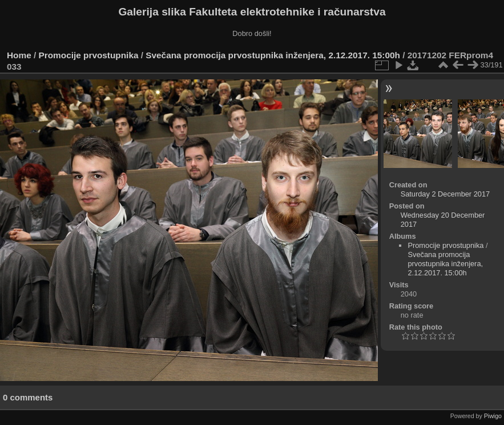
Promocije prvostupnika (89, 55)
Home (19, 55)
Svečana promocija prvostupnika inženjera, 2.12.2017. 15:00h (273, 55)
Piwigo (493, 416)
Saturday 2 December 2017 (445, 194)
